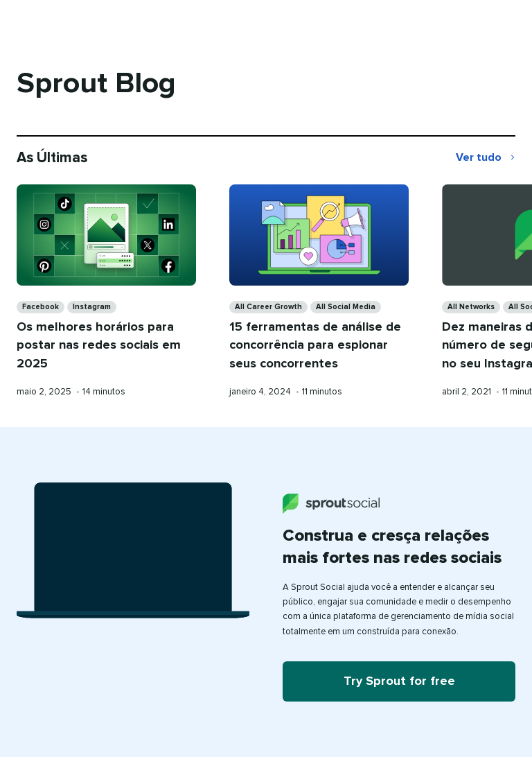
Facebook (41, 307)
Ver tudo (486, 159)
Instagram (92, 307)
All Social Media (346, 307)
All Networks (471, 307)
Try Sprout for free (399, 681)
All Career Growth (268, 307)
